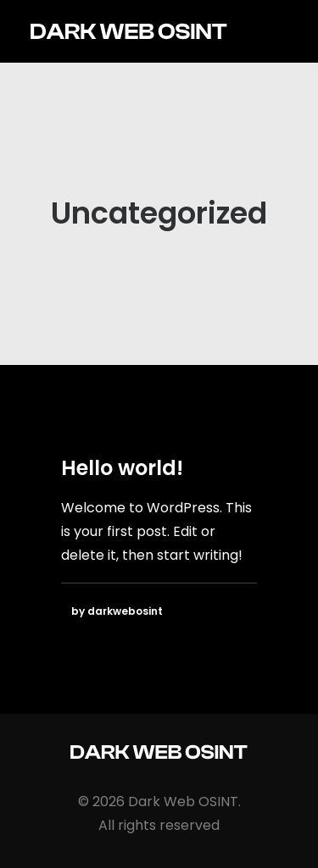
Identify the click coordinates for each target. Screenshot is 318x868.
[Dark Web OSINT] (129, 31)
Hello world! (122, 468)
